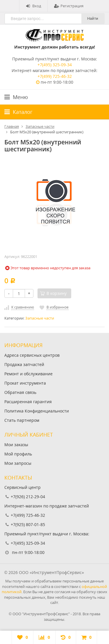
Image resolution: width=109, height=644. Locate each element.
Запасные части (40, 318)
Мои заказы (16, 445)
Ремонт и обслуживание (28, 374)
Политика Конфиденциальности (37, 411)
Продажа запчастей (24, 364)
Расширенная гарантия (28, 402)
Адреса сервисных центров (32, 355)
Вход (33, 6)
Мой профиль (18, 454)
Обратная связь (20, 392)
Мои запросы (18, 463)
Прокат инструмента (25, 383)
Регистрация (69, 6)
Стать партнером (22, 420)
